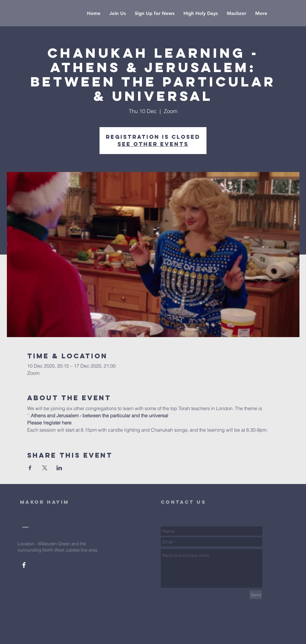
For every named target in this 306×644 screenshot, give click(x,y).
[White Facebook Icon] (24, 565)
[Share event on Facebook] (30, 468)
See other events (153, 144)
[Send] (256, 595)
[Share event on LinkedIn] (59, 468)
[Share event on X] (45, 468)
